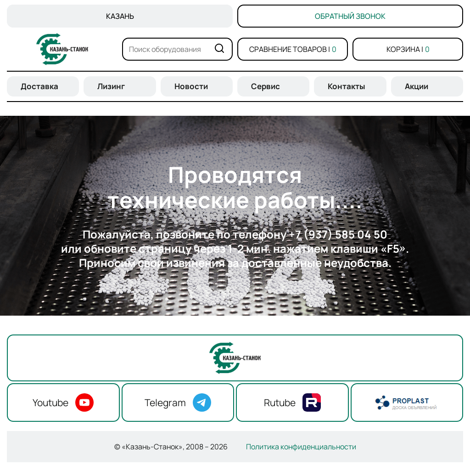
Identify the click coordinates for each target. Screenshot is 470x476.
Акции (417, 86)
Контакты (347, 86)
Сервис (266, 86)
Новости (191, 86)
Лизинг (111, 86)
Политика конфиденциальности (301, 447)
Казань (120, 16)
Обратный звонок (350, 16)
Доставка (39, 86)
